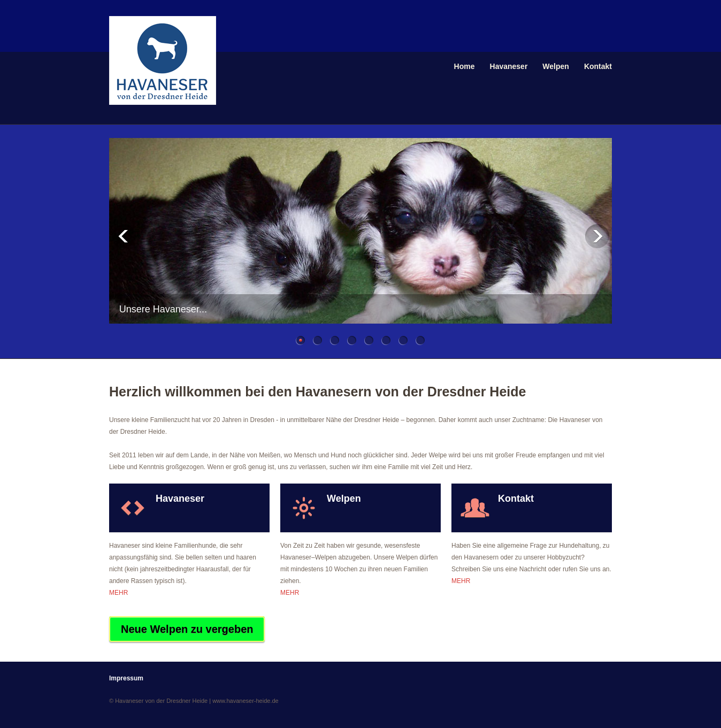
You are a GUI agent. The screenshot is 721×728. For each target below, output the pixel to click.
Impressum (126, 678)
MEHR (118, 593)
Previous (124, 236)
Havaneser (509, 66)
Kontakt (598, 66)
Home (465, 66)
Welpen (556, 66)
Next (597, 236)
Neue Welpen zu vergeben (187, 629)
